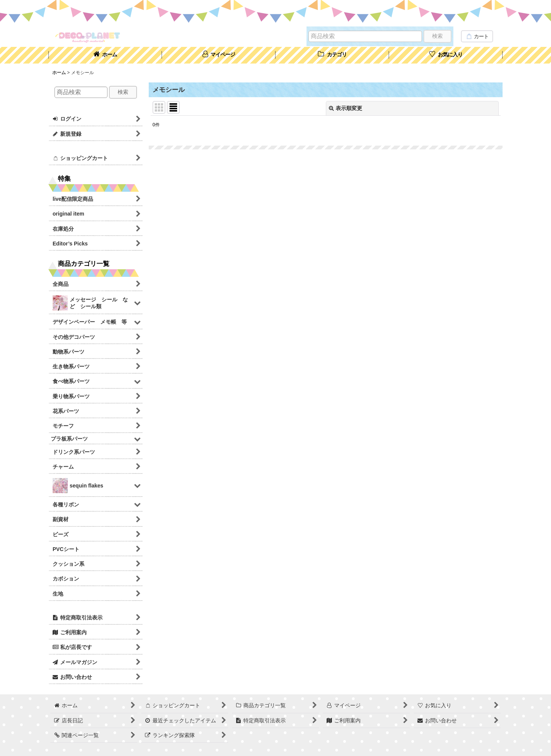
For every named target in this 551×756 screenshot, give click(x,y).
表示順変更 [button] (346, 108)
